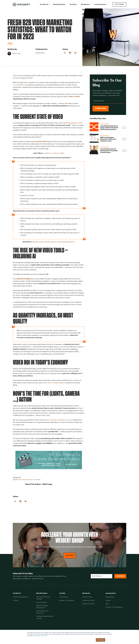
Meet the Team (87, 598)
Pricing (15, 602)
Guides (108, 602)
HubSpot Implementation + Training (45, 619)
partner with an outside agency (53, 383)
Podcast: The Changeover (114, 609)
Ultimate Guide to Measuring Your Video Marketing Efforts (53, 242)
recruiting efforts (19, 85)
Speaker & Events (88, 605)
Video (10, 44)
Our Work (73, 5)
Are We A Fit (44, 5)
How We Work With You (21, 598)
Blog (107, 605)
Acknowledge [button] (100, 640)
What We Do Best (59, 5)
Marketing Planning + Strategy (43, 599)
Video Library (110, 598)
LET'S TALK (119, 4)
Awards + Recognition (67, 602)
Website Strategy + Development (43, 608)
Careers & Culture (88, 602)
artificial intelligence (25, 279)
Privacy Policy (44, 636)
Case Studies (64, 598)
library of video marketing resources (58, 420)
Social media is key (44, 142)
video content (74, 97)
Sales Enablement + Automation (43, 613)
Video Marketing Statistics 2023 (70, 123)
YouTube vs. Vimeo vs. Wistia (54, 153)
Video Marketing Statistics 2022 (27, 480)
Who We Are (85, 5)
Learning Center (100, 5)
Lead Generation (42, 604)
